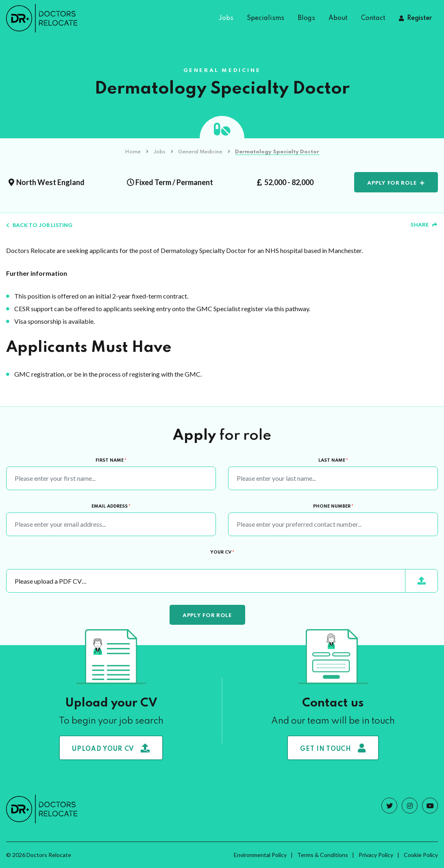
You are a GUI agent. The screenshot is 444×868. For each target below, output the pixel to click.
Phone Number (333, 506)
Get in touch (333, 748)
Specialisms (266, 18)
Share (424, 225)
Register (419, 18)
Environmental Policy (260, 855)
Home (133, 152)
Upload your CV (111, 748)
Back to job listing (39, 226)
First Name (111, 460)
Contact (373, 18)
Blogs (306, 18)
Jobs (226, 18)
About (338, 18)
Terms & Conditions (323, 855)
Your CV (222, 552)
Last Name (333, 460)
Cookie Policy (421, 855)
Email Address (111, 506)
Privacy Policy (376, 855)
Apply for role (392, 183)
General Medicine (200, 152)
